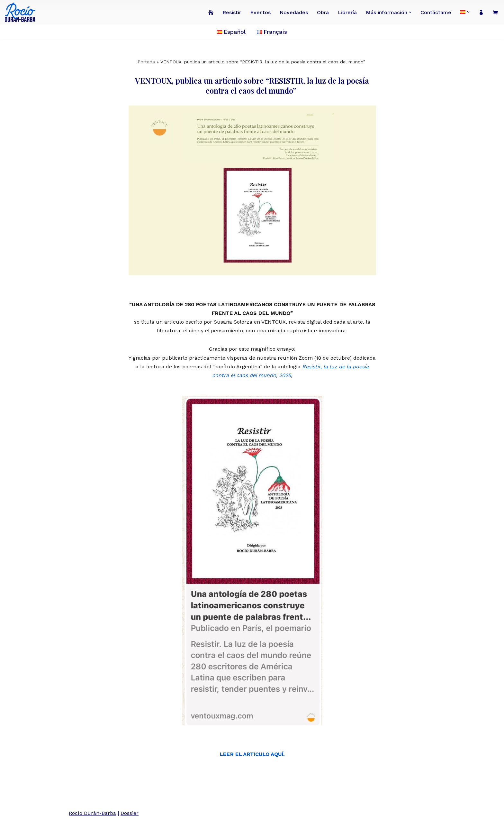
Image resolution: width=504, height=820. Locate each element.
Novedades (294, 12)
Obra (323, 12)
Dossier (130, 813)
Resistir (232, 12)
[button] (410, 12)
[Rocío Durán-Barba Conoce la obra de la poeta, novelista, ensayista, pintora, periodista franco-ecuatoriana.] (22, 12)
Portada (146, 62)
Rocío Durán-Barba (92, 813)
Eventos (260, 12)
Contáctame (436, 12)
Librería (347, 12)
